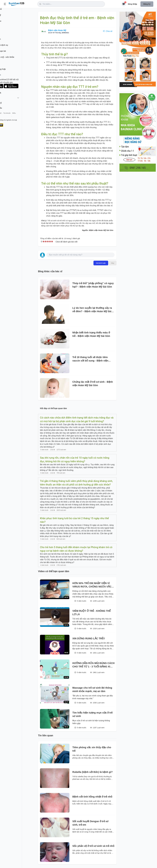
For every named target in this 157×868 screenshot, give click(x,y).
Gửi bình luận (101, 263)
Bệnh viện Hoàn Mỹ (57, 30)
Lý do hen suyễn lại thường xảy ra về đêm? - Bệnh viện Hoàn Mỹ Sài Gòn (92, 310)
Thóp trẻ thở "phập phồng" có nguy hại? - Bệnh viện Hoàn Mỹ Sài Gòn (93, 285)
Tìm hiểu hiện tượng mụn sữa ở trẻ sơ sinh (92, 714)
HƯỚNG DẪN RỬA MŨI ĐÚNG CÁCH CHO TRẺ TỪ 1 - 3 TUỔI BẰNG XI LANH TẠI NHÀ (93, 665)
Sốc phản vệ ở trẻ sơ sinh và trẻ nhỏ (93, 846)
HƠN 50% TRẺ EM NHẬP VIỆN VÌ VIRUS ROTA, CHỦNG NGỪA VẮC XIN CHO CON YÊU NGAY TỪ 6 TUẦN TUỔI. (92, 585)
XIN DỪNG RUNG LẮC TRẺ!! (89, 638)
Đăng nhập (132, 4)
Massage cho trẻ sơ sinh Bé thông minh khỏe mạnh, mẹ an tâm (92, 689)
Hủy (113, 263)
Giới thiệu (6, 116)
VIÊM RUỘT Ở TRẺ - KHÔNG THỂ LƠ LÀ (92, 613)
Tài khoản (22, 116)
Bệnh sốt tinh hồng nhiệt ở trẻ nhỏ (92, 797)
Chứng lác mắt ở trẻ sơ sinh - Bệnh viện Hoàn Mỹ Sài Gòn (93, 384)
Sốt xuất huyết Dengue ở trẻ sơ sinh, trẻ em (90, 823)
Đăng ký (147, 4)
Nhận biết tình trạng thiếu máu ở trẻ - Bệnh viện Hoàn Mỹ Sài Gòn (91, 334)
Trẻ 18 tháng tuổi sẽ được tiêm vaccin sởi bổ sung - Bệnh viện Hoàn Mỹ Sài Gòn (90, 359)
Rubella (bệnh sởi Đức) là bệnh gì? (92, 772)
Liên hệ (14, 116)
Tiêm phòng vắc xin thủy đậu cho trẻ (92, 749)
